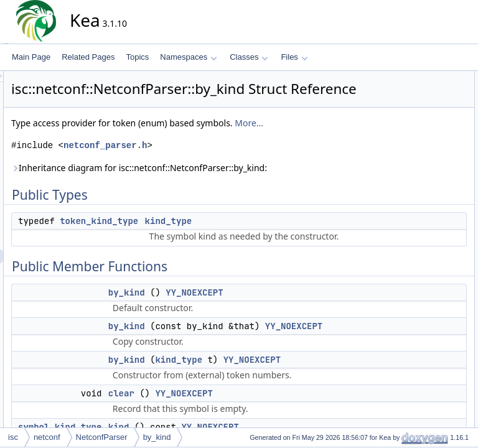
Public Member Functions (425, 105)
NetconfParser (102, 437)
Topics (137, 57)
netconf (47, 437)
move (402, 187)
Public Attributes (410, 215)
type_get (407, 201)
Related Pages (88, 57)
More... (138, 154)
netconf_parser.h (217, 176)
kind (400, 174)
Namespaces (188, 57)
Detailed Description (416, 242)
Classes (249, 57)
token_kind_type (211, 266)
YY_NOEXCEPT (306, 365)
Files (294, 57)
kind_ (402, 228)
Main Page (31, 57)
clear (401, 160)
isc (13, 437)
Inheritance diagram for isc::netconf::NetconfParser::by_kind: (197, 206)
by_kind (239, 365)
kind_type (281, 266)
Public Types (404, 78)
